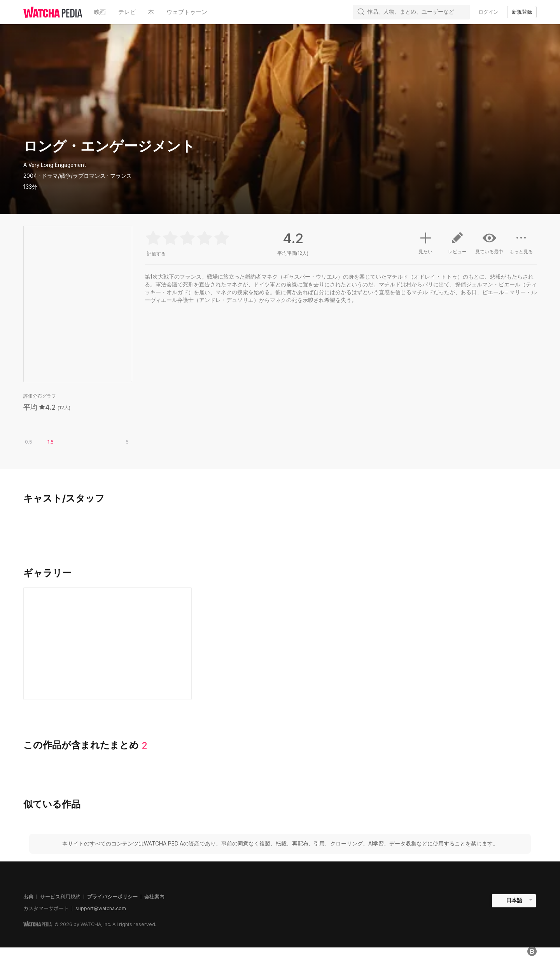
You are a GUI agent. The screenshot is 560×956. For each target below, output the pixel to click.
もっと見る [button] (521, 246)
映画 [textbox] (100, 12)
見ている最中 (489, 243)
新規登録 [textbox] (522, 12)
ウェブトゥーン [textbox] (187, 12)
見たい (425, 242)
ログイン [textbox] (488, 12)
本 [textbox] (151, 12)
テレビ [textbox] (127, 12)
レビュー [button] (457, 246)
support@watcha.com (101, 908)
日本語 (514, 900)
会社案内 (154, 897)
